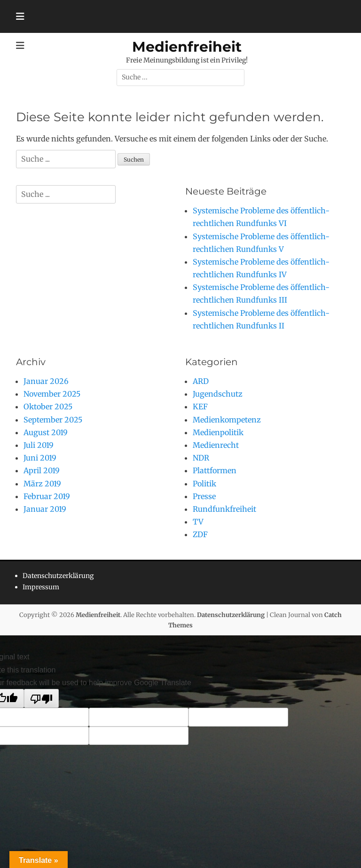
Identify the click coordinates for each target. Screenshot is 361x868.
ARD (201, 381)
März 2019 (42, 484)
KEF (200, 407)
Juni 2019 (40, 458)
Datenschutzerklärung (58, 576)
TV (198, 522)
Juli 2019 (39, 445)
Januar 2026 (46, 381)
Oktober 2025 (48, 407)
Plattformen (215, 470)
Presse (204, 496)
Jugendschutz (218, 394)
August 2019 (46, 432)
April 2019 (42, 470)
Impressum (41, 587)
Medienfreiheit (187, 47)
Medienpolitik (218, 432)
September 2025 (53, 420)
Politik (204, 484)
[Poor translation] (41, 698)
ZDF (200, 534)
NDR (201, 458)
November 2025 (52, 394)
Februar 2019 (47, 496)
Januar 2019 (45, 509)
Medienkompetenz (227, 420)
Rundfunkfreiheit (224, 509)
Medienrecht (216, 445)
